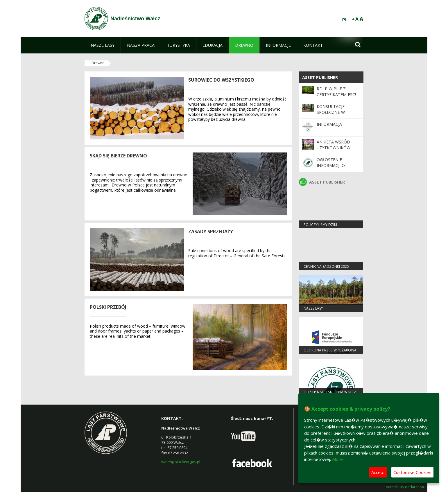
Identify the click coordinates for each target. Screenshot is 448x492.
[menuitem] (103, 45)
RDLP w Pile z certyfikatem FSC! (336, 92)
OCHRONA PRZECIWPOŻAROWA (330, 350)
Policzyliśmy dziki (320, 225)
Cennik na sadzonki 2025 (326, 266)
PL (345, 20)
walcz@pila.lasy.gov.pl (181, 462)
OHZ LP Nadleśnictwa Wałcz (330, 392)
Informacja (329, 124)
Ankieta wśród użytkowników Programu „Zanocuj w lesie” (336, 151)
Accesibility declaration (405, 487)
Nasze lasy (313, 308)
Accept (378, 472)
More (337, 459)
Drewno (98, 63)
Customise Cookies (412, 472)
